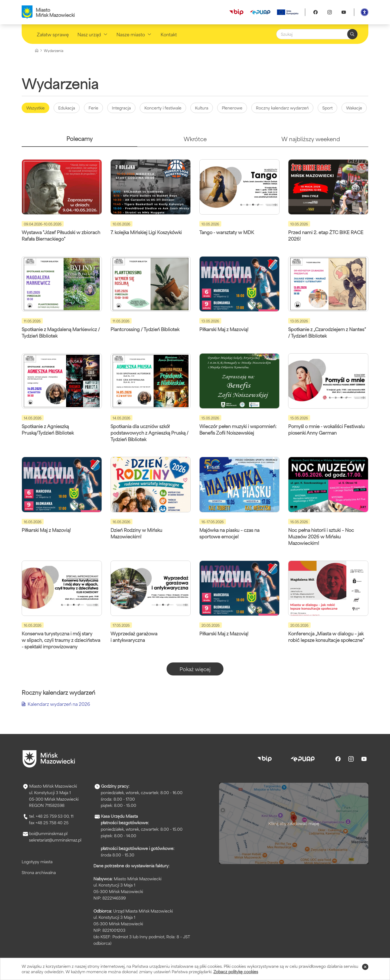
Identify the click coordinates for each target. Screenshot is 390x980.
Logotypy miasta (37, 861)
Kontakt (169, 34)
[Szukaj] (317, 34)
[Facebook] (316, 12)
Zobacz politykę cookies (236, 971)
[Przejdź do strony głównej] (49, 759)
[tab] (79, 141)
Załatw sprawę (53, 34)
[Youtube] (344, 12)
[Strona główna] (37, 51)
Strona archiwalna (39, 872)
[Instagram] (330, 12)
